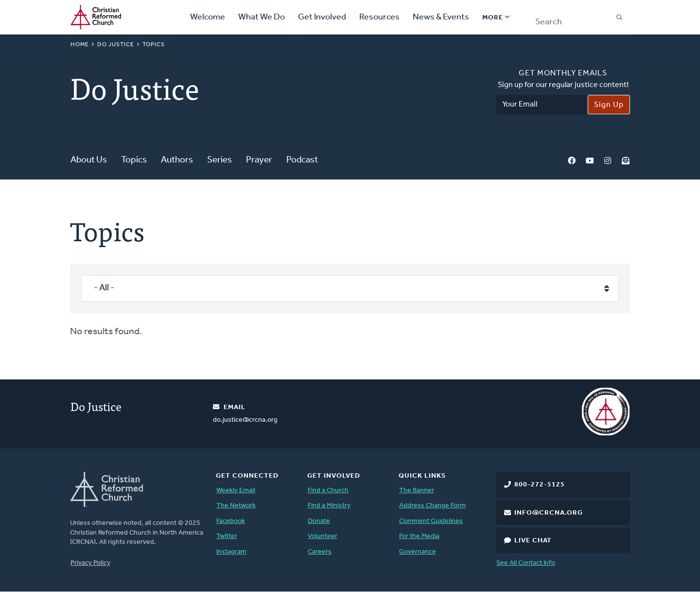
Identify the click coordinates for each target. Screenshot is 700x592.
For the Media (419, 536)
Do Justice (116, 45)
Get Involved (322, 17)
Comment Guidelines (431, 521)
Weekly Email (236, 491)
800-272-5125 (540, 485)
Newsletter (626, 161)
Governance (418, 552)
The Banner (417, 491)
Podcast (302, 160)
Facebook (572, 161)
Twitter (227, 536)
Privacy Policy (90, 563)
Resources (379, 17)
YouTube (590, 161)
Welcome (208, 17)
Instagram (608, 161)
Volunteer (323, 536)
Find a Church (328, 491)
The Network (236, 506)
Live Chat (533, 541)
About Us (89, 160)
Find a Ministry (329, 506)
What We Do (262, 17)
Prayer (259, 160)
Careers (320, 552)
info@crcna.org (549, 513)
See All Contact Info (526, 563)
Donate (319, 521)
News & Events (441, 17)
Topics (134, 160)
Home (80, 45)
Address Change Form (432, 506)
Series (219, 160)
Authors (177, 160)
